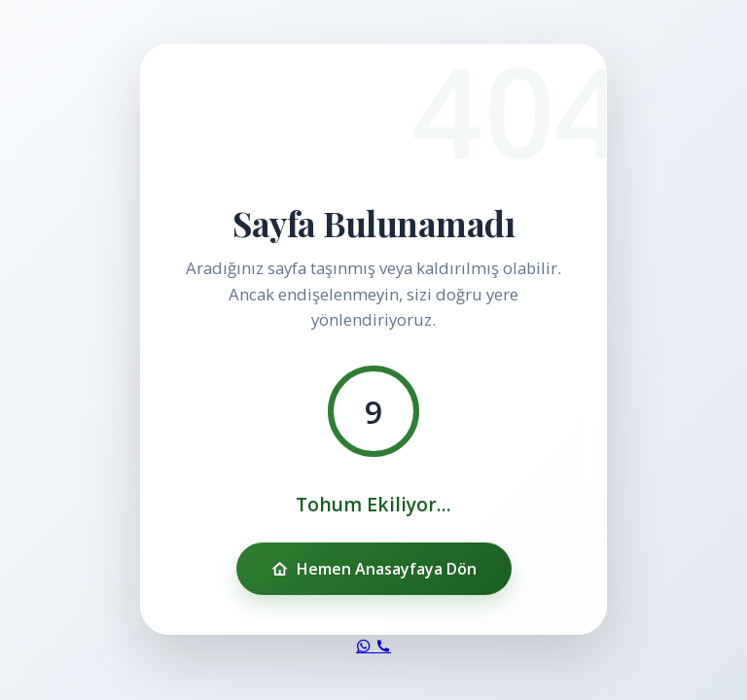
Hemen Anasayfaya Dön (374, 569)
